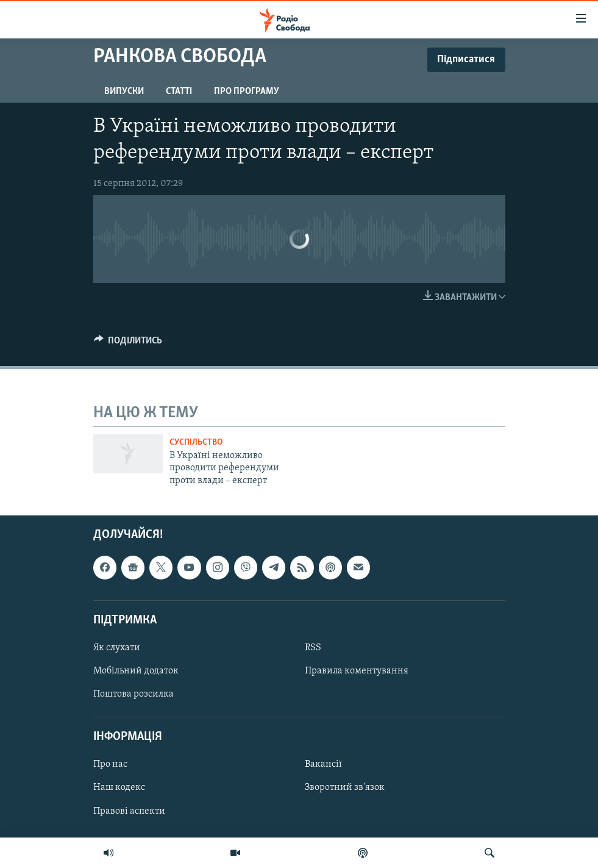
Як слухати (117, 648)
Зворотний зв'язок (345, 788)
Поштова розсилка (133, 694)
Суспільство (196, 443)
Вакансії (323, 765)
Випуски (124, 91)
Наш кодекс (119, 788)
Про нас (110, 765)
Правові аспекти (129, 811)
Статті (179, 91)
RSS (313, 648)
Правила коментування (357, 671)
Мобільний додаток (136, 671)
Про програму (247, 91)
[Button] (128, 343)
